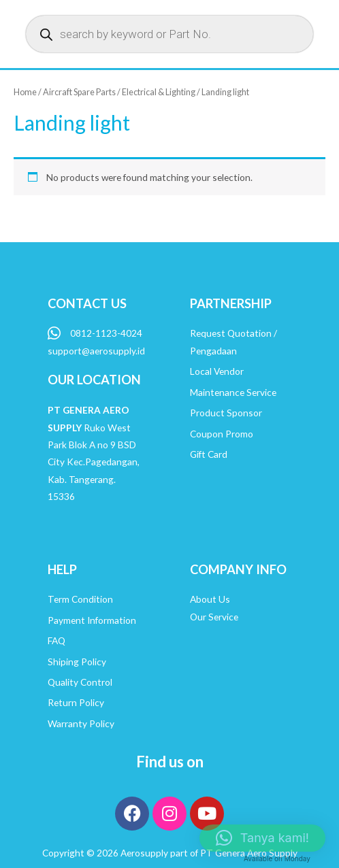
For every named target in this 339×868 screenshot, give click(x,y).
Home (25, 92)
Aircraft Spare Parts (79, 92)
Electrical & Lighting (159, 92)
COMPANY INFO (238, 569)
